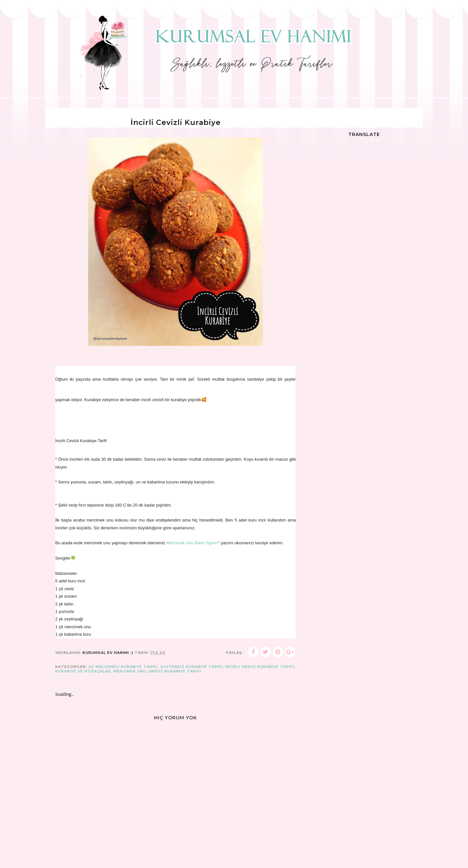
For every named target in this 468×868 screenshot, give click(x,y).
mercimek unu (130, 671)
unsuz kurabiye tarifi (175, 671)
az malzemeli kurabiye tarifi (123, 667)
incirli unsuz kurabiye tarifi (260, 667)
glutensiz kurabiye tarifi (191, 667)
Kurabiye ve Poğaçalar (83, 671)
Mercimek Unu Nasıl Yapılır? (194, 543)
